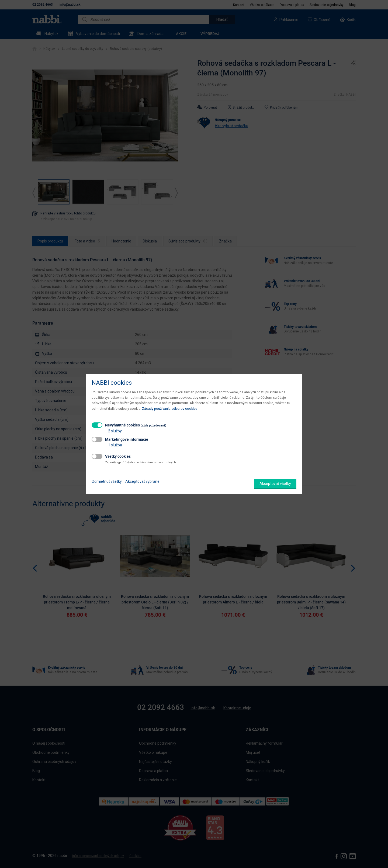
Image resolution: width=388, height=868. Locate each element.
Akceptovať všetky (275, 484)
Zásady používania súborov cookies (170, 409)
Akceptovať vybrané (142, 481)
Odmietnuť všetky (107, 481)
